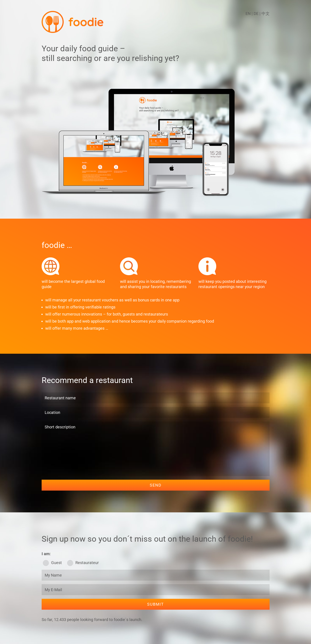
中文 (266, 14)
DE (257, 14)
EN (248, 14)
